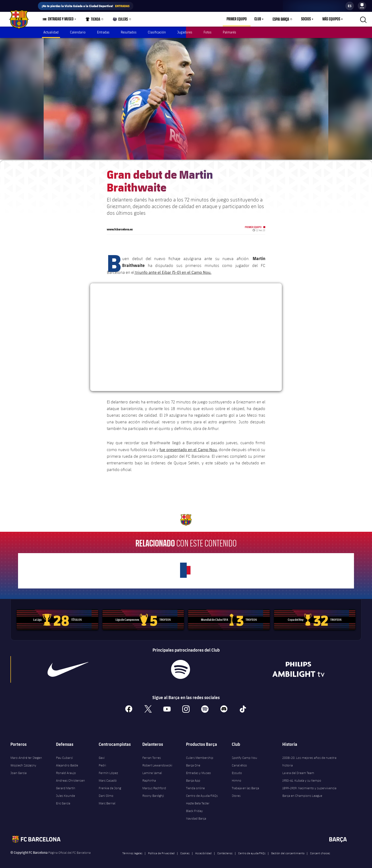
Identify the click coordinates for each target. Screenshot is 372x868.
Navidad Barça (196, 816)
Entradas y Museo (198, 771)
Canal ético (239, 763)
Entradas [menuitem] (103, 32)
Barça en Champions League (302, 793)
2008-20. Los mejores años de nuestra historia (309, 759)
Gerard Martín (66, 786)
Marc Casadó (108, 778)
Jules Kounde (65, 793)
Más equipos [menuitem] (331, 19)
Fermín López (108, 771)
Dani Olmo (106, 793)
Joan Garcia (19, 771)
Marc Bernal (107, 801)
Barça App (193, 778)
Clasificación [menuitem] (157, 32)
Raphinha (149, 778)
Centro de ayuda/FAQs (252, 851)
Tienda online (195, 786)
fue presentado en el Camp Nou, (188, 447)
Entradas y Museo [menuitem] (61, 19)
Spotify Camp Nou (244, 756)
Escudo (237, 771)
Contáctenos (225, 851)
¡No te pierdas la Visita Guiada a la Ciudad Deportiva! (86, 6)
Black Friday (194, 809)
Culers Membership (200, 756)
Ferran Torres (152, 756)
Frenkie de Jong (110, 786)
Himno (237, 778)
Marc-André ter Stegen (26, 756)
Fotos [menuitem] (207, 32)
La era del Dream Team (298, 771)
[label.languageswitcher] (350, 6)
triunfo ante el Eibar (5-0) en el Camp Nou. (173, 270)
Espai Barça (281, 19)
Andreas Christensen (70, 778)
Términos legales (132, 851)
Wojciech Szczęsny (23, 763)
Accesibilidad (203, 851)
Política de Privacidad (161, 851)
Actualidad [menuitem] (51, 32)
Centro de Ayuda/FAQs (202, 793)
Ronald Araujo (66, 771)
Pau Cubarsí (64, 756)
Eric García (63, 801)
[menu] (362, 6)
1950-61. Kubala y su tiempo (302, 778)
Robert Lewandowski (157, 763)
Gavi (102, 756)
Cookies (185, 851)
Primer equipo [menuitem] (237, 19)
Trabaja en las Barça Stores (245, 790)
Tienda (93, 20)
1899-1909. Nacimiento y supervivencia (309, 786)
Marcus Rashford (154, 786)
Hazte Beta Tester (198, 801)
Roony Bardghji (153, 793)
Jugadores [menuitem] (185, 32)
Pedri (102, 763)
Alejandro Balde (67, 763)
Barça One (193, 763)
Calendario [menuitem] (78, 32)
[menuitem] (362, 5)
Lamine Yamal (152, 771)
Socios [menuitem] (306, 19)
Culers (121, 20)
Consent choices (320, 851)
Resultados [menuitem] (129, 32)
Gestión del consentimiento (288, 851)
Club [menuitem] (258, 19)
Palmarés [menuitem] (229, 32)
